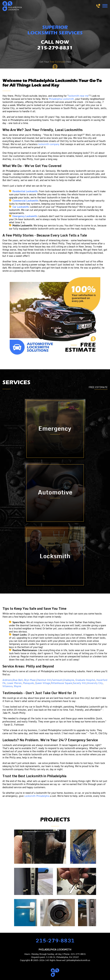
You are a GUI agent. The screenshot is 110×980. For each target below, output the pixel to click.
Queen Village (43, 683)
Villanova (7, 686)
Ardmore (7, 680)
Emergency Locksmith (25, 216)
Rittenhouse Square (61, 683)
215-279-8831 (55, 941)
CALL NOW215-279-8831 (55, 45)
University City (95, 683)
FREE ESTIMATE (98, 387)
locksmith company (49, 144)
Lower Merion (14, 683)
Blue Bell (18, 680)
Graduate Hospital (85, 680)
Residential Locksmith (25, 191)
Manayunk (28, 683)
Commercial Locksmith (25, 201)
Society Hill (79, 683)
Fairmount (57, 680)
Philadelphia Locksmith (61, 99)
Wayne (17, 686)
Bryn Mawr (30, 680)
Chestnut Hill (44, 680)
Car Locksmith (20, 207)
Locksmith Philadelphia (37, 796)
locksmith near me (78, 96)
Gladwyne (69, 680)
